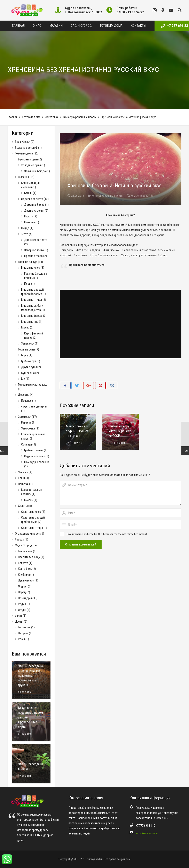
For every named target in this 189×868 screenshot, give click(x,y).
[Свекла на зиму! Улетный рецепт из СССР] (121, 432)
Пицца (25, 228)
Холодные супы (31, 165)
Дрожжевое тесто (36, 240)
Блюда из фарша (32, 316)
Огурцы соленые (35, 456)
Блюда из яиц (30, 322)
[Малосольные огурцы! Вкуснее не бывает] (78, 432)
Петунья (23, 633)
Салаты (23, 506)
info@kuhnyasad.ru (147, 833)
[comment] (120, 493)
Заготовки (52, 117)
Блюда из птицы (31, 300)
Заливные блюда (35, 171)
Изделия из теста (32, 199)
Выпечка (23, 177)
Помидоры (25, 598)
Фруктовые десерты (34, 406)
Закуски (23, 472)
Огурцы (23, 586)
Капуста (23, 563)
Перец (22, 592)
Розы (21, 639)
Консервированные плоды (80, 117)
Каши (21, 478)
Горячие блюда (28, 262)
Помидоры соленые (37, 462)
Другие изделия (34, 211)
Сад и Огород (23, 545)
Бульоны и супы (28, 159)
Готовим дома (31, 117)
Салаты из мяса (31, 512)
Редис (22, 604)
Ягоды (22, 610)
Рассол (19, 540)
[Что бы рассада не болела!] (31, 764)
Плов (27, 284)
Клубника (24, 575)
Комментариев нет (142, 196)
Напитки (23, 484)
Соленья (26, 444)
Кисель (29, 500)
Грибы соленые (34, 450)
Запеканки (28, 343)
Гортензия (24, 627)
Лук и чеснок (26, 580)
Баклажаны (25, 551)
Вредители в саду (29, 557)
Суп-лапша (28, 373)
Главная (13, 117)
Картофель (25, 569)
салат (19, 616)
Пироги (29, 216)
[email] (120, 525)
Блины (28, 193)
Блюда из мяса (31, 268)
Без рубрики (23, 142)
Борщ (25, 355)
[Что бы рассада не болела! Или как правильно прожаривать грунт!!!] (31, 680)
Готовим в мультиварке (33, 385)
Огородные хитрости (28, 534)
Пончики (30, 222)
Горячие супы (26, 349)
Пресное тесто (33, 256)
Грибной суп (29, 361)
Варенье (26, 422)
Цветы (19, 622)
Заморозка (28, 428)
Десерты (24, 395)
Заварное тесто (34, 250)
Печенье (26, 401)
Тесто (25, 234)
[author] (120, 513)
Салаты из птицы (32, 528)
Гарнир (25, 327)
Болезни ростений (26, 148)
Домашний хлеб (34, 205)
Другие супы (29, 367)
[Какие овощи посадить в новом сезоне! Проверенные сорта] (31, 722)
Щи (23, 379)
